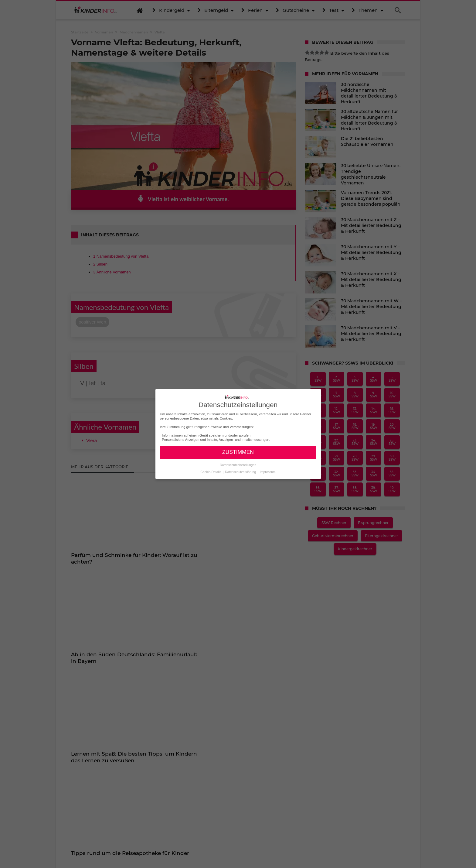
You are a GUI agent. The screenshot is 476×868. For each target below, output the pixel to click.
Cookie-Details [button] (211, 472)
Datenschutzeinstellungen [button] (238, 465)
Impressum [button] (268, 472)
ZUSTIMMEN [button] (238, 452)
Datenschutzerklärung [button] (241, 472)
